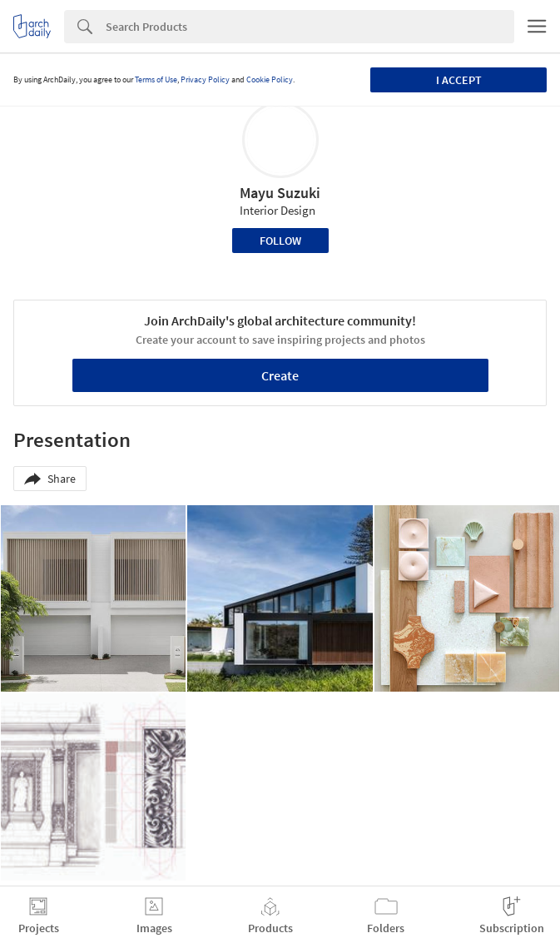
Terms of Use (156, 79)
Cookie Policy (270, 79)
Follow (280, 241)
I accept (459, 80)
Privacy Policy (205, 79)
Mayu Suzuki (280, 193)
